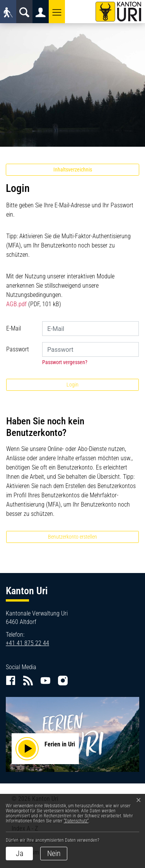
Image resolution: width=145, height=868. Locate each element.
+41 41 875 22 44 (27, 643)
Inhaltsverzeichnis (73, 170)
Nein (54, 853)
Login (72, 385)
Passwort (18, 349)
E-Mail (14, 328)
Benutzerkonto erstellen (72, 537)
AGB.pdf (16, 304)
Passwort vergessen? (65, 362)
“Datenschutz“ (76, 821)
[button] (57, 12)
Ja (20, 853)
